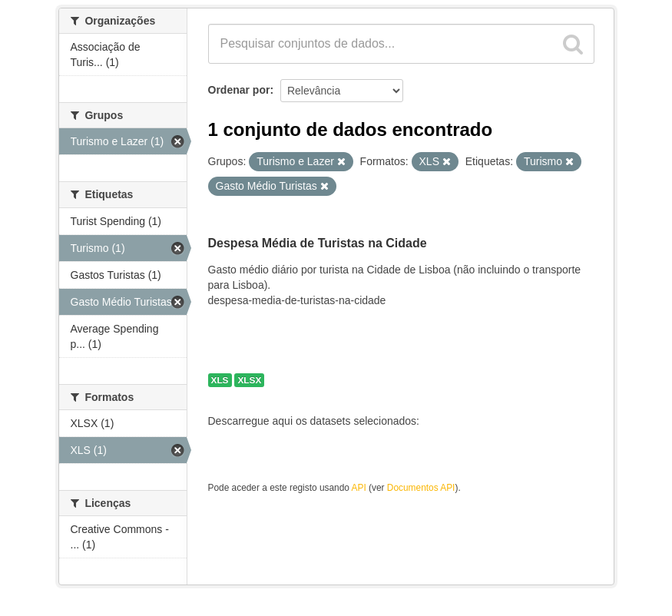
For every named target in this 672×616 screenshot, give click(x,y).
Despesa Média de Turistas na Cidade (318, 243)
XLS (220, 380)
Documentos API (421, 488)
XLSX (249, 380)
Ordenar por (239, 90)
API (359, 488)
